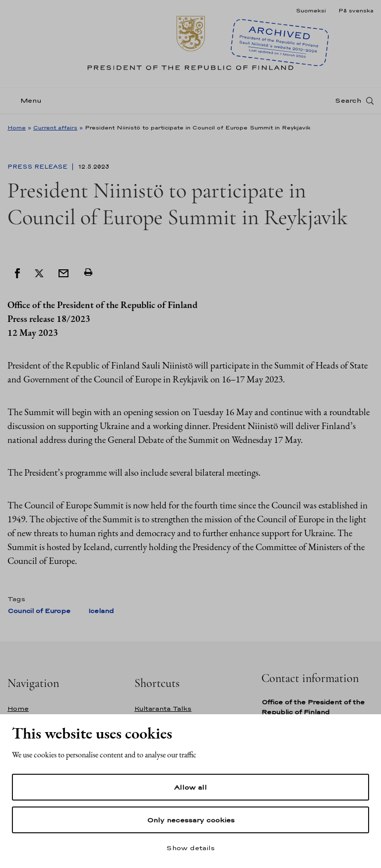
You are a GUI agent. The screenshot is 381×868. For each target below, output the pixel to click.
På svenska (356, 10)
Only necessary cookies (191, 820)
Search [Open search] (348, 101)
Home (17, 127)
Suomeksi (311, 10)
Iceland (101, 611)
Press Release (38, 167)
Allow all (190, 787)
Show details (190, 848)
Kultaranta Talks (163, 709)
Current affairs (55, 127)
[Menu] (28, 101)
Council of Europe (39, 611)
